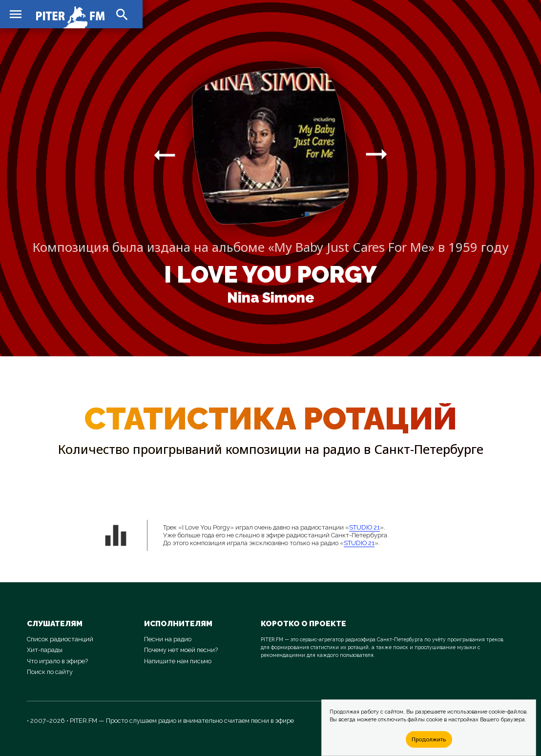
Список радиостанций (60, 639)
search (122, 15)
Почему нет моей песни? (181, 650)
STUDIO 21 (364, 527)
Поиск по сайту (50, 672)
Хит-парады (45, 650)
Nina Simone (271, 298)
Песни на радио (168, 639)
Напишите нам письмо (178, 661)
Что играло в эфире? (57, 661)
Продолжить (429, 739)
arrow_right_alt (165, 155)
